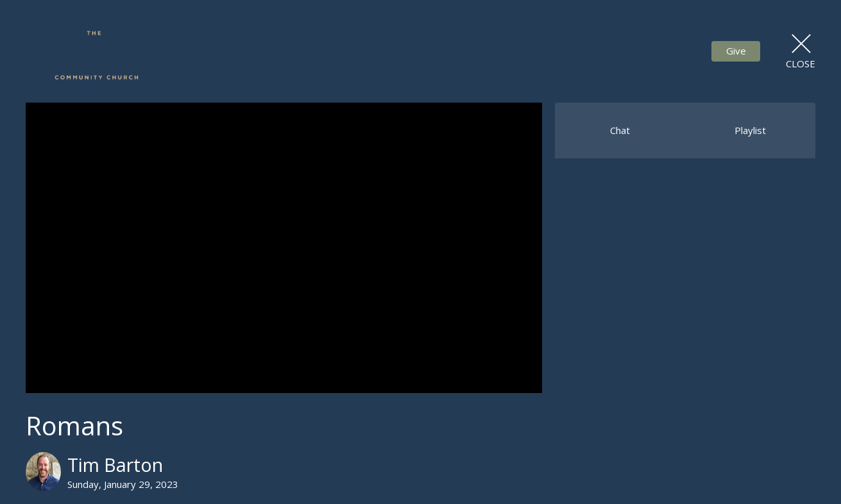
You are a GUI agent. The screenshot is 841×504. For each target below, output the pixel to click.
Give (736, 51)
